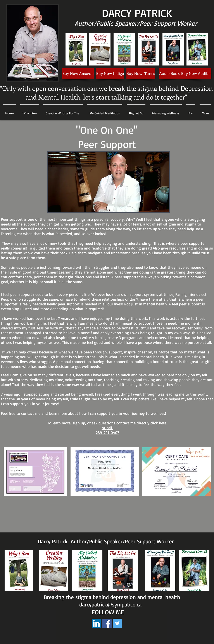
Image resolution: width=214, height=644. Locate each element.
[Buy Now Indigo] (110, 73)
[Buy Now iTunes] (141, 73)
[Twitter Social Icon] (117, 623)
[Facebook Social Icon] (107, 623)
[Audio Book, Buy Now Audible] (185, 73)
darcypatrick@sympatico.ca (110, 604)
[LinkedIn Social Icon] (96, 623)
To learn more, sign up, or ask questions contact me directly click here (108, 423)
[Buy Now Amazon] (78, 73)
